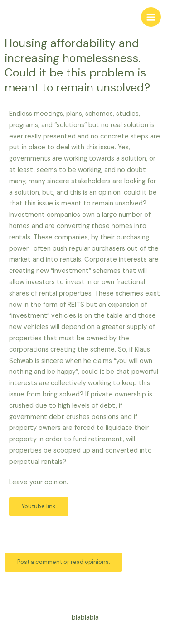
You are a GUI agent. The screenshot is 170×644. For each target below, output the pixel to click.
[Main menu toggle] (151, 17)
